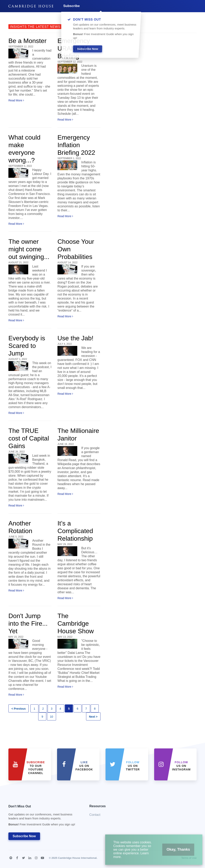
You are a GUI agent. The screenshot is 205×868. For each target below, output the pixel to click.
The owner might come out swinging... (29, 249)
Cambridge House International (77, 858)
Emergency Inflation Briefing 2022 (76, 145)
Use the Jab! (75, 338)
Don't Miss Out (44, 817)
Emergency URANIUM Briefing (74, 48)
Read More (16, 100)
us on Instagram (181, 766)
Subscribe (71, 6)
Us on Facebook (84, 766)
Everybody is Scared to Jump (27, 346)
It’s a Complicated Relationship (75, 531)
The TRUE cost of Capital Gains (29, 438)
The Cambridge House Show (76, 623)
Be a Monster (27, 41)
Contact (95, 815)
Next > (93, 717)
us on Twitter (133, 766)
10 (52, 717)
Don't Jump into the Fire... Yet (28, 623)
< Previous (19, 709)
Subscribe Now (24, 836)
